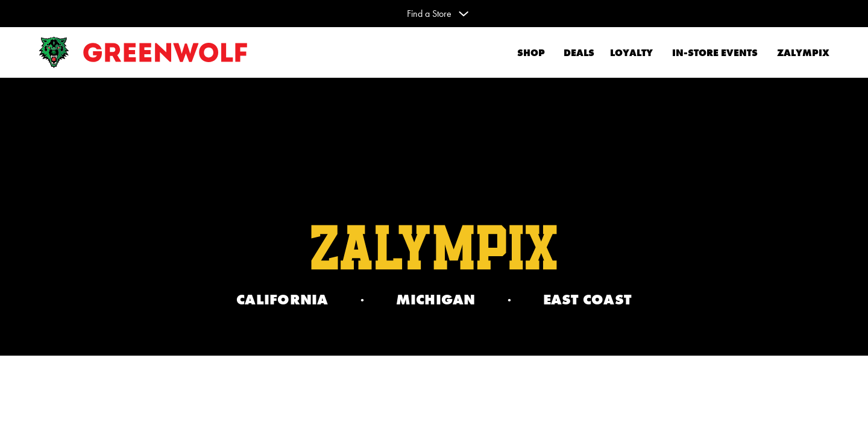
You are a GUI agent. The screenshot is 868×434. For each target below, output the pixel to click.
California (282, 300)
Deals (577, 53)
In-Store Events (715, 53)
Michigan (436, 300)
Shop (531, 53)
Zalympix (803, 53)
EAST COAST (588, 300)
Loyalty (631, 53)
